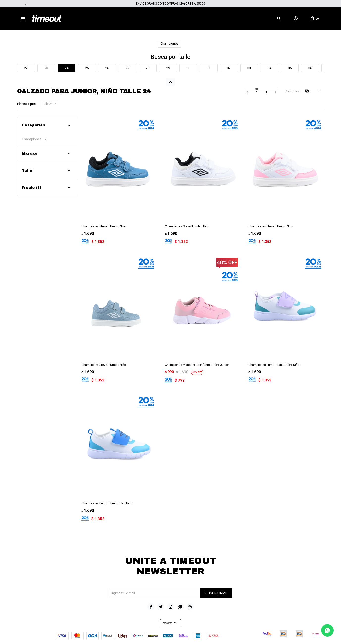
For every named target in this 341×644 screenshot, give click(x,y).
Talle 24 (47, 104)
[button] (279, 19)
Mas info (170, 610)
